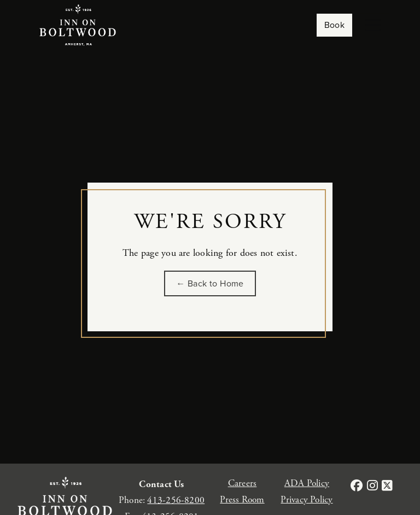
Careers (243, 483)
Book (335, 25)
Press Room (242, 500)
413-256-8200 (176, 500)
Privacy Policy (307, 500)
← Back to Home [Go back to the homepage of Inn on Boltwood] (210, 283)
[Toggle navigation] (373, 25)
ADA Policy (307, 483)
